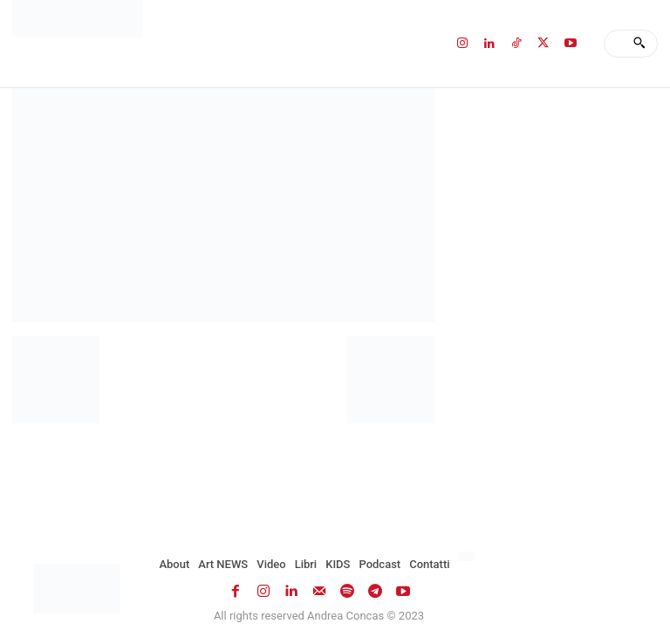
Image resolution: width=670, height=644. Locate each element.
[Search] (639, 44)
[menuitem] (469, 557)
